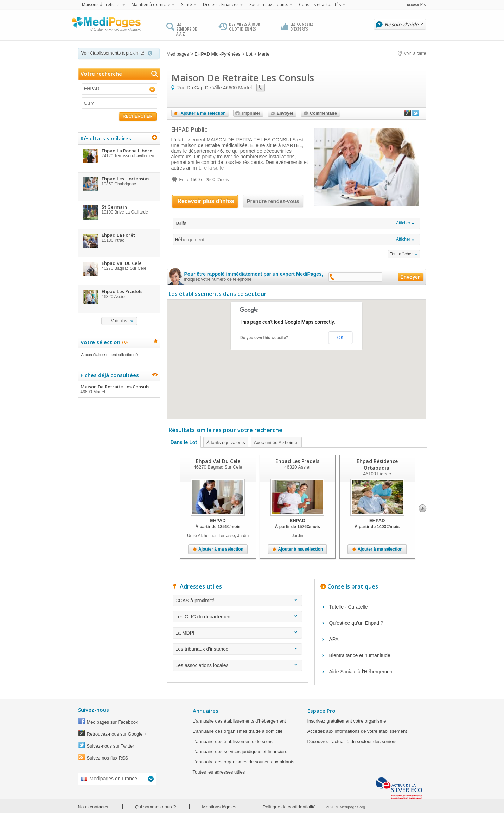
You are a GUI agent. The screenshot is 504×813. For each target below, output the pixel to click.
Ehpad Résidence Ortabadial (377, 464)
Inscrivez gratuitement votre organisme (347, 721)
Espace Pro (416, 4)
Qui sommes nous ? (155, 807)
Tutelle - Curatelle (349, 607)
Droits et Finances (221, 4)
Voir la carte (412, 53)
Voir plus (119, 321)
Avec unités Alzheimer (276, 442)
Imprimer (251, 113)
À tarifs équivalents (226, 442)
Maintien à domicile (151, 4)
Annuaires (206, 711)
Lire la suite (211, 168)
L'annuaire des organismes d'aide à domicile (238, 731)
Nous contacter (93, 807)
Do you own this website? (264, 338)
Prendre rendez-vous (273, 201)
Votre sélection (103, 342)
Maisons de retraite (101, 4)
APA (334, 639)
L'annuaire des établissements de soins (233, 741)
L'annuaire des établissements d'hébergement (239, 721)
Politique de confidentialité (289, 807)
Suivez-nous (94, 710)
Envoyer (285, 113)
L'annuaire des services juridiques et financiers (240, 752)
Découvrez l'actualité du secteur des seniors (352, 741)
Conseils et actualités (320, 4)
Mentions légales (219, 807)
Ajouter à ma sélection (203, 113)
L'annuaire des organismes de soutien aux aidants (244, 762)
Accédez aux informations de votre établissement (357, 731)
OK (340, 338)
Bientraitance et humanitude (360, 655)
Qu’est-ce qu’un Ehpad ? (356, 623)
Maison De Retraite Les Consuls (119, 389)
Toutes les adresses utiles (219, 772)
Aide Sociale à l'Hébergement (362, 672)
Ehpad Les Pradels (297, 461)
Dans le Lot (184, 442)
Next (423, 508)
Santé (187, 4)
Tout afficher (401, 254)
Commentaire (323, 113)
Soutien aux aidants (269, 4)
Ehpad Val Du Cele (218, 461)
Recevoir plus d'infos (206, 201)
